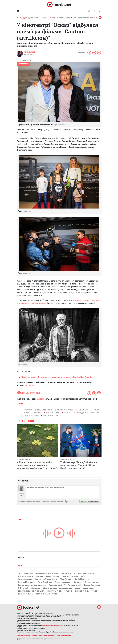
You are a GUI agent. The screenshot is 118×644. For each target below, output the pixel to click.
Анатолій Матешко (32, 413)
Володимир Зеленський (47, 573)
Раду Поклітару (45, 582)
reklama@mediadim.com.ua (51, 625)
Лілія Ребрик (66, 579)
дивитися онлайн (26, 591)
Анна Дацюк (30, 52)
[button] (94, 11)
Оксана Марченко (26, 582)
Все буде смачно (86, 573)
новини (78, 591)
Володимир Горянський (88, 413)
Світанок (78, 582)
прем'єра (28, 410)
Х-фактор (36, 588)
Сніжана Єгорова (65, 410)
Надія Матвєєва (82, 579)
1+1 (20, 573)
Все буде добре (68, 573)
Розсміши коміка (63, 582)
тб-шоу (21, 594)
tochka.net (30, 385)
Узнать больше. (59, 639)
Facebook (40, 399)
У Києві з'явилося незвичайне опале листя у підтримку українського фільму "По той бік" (37, 465)
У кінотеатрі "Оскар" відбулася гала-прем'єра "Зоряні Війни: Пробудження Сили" (79, 465)
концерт (41, 591)
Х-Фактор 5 (23, 588)
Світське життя (92, 582)
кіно (61, 591)
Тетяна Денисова (92, 585)
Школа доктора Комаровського (58, 588)
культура (52, 591)
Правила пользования (23, 635)
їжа (55, 594)
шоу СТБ (47, 594)
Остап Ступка (53, 413)
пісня (87, 591)
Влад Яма (29, 573)
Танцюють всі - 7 (57, 585)
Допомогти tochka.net (38, 18)
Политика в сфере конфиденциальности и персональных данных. (52, 635)
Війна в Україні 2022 (61, 18)
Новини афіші (23, 64)
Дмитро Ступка (31, 416)
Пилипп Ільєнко (51, 416)
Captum (68, 413)
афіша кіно (84, 410)
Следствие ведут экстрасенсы (32, 585)
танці (95, 591)
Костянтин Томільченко (46, 579)
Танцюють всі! (74, 585)
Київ (83, 576)
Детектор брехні (26, 576)
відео (78, 588)
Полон (97, 410)
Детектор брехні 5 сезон (47, 576)
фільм (30, 594)
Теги (20, 566)
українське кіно (45, 410)
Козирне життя (25, 579)
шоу (38, 594)
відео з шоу (88, 588)
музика (69, 591)
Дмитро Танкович (70, 576)
